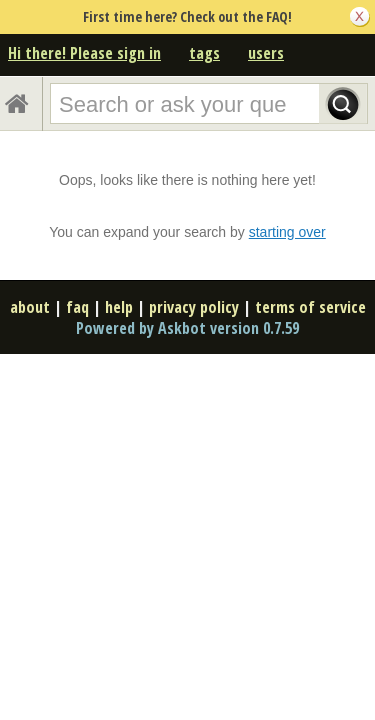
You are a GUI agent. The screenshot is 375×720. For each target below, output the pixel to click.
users (266, 53)
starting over (287, 232)
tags (204, 53)
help (119, 307)
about (30, 307)
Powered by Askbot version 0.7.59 (187, 328)
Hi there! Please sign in (84, 53)
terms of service (310, 307)
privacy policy (194, 307)
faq (77, 307)
